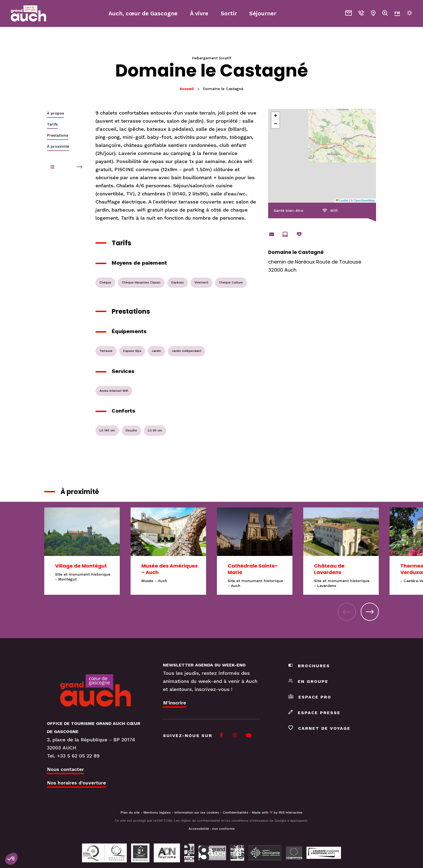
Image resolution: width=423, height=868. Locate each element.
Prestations (58, 135)
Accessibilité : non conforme (212, 829)
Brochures (309, 666)
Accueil (187, 89)
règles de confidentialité (200, 821)
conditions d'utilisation (250, 821)
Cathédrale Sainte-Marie (253, 569)
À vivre (199, 13)
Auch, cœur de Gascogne (143, 13)
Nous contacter (65, 769)
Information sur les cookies (197, 812)
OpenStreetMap (364, 200)
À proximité (58, 146)
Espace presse (314, 713)
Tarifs (52, 124)
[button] (275, 116)
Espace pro (310, 697)
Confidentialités (236, 812)
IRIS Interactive (291, 812)
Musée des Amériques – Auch (170, 569)
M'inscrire (175, 703)
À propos (55, 113)
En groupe (308, 681)
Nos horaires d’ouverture (76, 783)
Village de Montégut (81, 566)
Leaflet (342, 200)
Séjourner (263, 13)
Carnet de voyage (319, 728)
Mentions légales (157, 812)
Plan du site (130, 812)
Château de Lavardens (329, 569)
